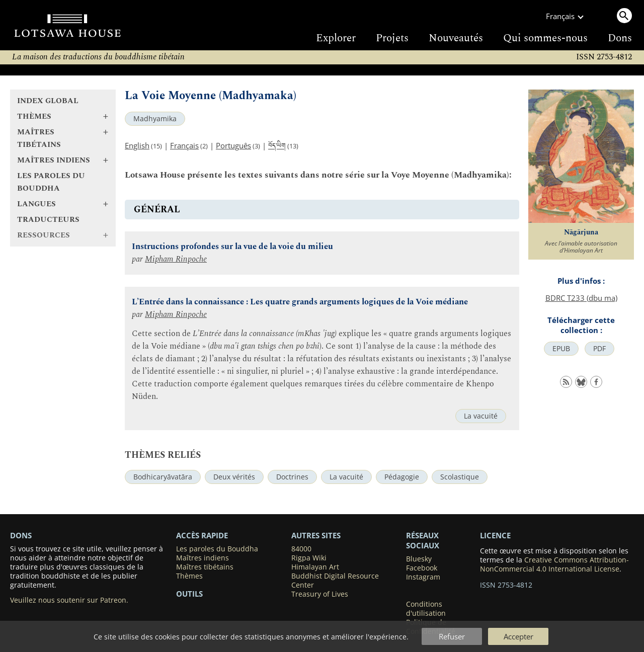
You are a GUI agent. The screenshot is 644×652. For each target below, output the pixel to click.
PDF (599, 349)
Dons (620, 38)
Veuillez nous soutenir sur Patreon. (69, 600)
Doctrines (292, 477)
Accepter (518, 636)
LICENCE (495, 535)
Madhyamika (155, 119)
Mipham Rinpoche (176, 259)
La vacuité (481, 416)
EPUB (561, 349)
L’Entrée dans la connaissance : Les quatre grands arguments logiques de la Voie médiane (300, 302)
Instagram (423, 577)
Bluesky (419, 559)
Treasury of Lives (320, 594)
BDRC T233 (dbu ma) (581, 298)
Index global (48, 101)
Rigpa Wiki (309, 558)
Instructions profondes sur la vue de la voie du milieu (232, 247)
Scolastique (460, 477)
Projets (392, 38)
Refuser (452, 636)
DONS (21, 535)
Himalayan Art (315, 567)
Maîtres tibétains (205, 567)
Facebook (422, 568)
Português (233, 145)
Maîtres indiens (203, 558)
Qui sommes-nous (545, 38)
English (137, 145)
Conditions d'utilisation (426, 609)
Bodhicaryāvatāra (163, 477)
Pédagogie (402, 477)
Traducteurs (48, 220)
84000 (301, 549)
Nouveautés (456, 38)
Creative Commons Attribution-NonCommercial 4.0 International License (554, 564)
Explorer (336, 38)
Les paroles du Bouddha (51, 182)
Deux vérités (234, 477)
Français (184, 145)
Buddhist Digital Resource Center (335, 581)
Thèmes (189, 576)
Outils (189, 594)
